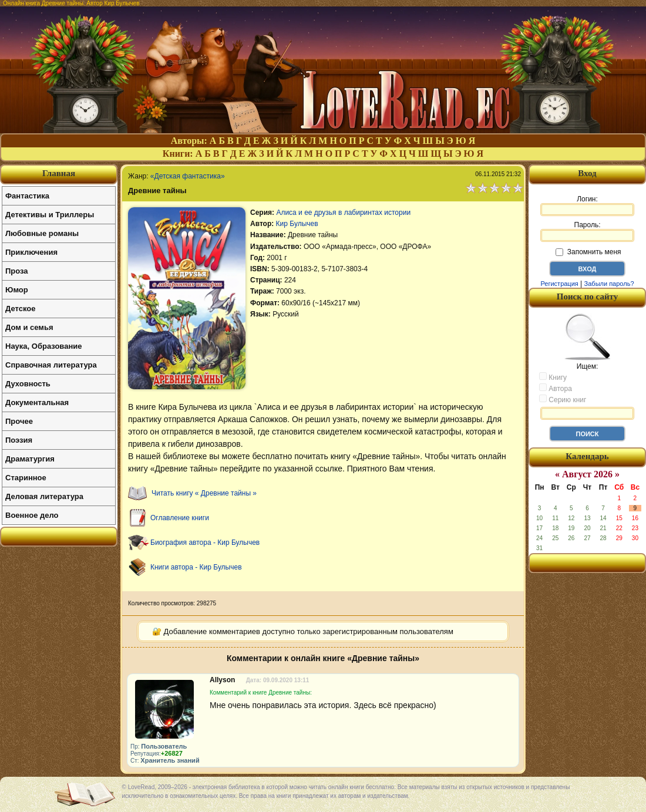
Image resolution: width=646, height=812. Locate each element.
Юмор (17, 290)
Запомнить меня (588, 252)
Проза (17, 271)
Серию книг (563, 399)
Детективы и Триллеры (50, 215)
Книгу (553, 377)
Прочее (19, 421)
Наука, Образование (43, 346)
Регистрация (559, 284)
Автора (556, 388)
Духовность (28, 384)
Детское (20, 309)
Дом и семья (29, 327)
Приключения (31, 252)
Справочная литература (51, 365)
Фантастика (27, 196)
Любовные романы (42, 233)
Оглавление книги (180, 518)
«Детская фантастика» (188, 176)
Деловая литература (44, 496)
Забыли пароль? (609, 284)
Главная (59, 173)
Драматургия (30, 459)
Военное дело (32, 515)
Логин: (587, 205)
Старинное (26, 478)
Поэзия (19, 440)
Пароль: (587, 231)
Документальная (37, 402)
